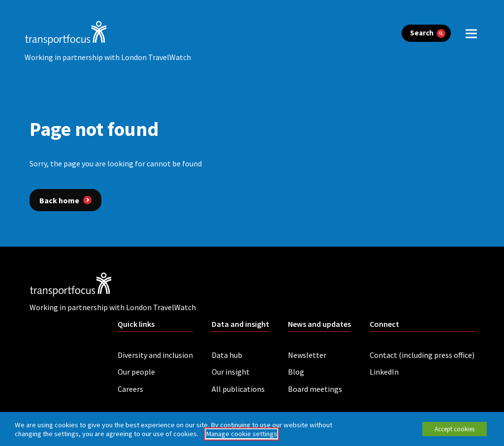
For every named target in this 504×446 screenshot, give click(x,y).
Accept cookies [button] (455, 429)
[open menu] (471, 33)
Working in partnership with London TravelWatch (108, 57)
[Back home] (65, 200)
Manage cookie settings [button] (241, 434)
